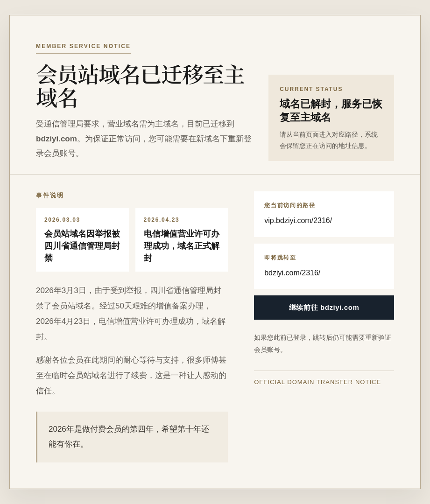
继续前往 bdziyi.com (324, 307)
